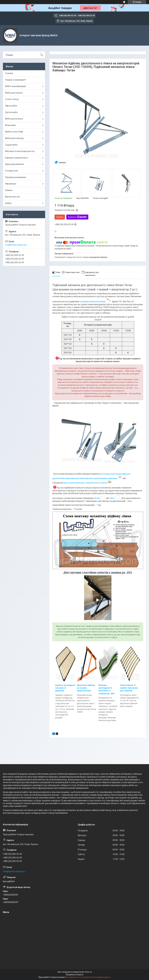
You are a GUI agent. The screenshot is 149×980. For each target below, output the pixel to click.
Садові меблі (11, 145)
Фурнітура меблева (14, 164)
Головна (9, 73)
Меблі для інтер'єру (14, 138)
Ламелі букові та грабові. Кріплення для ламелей (129, 688)
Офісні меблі (11, 106)
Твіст (112, 498)
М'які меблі (10, 125)
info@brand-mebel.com (16, 245)
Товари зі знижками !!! (15, 80)
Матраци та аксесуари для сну (20, 151)
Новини (9, 190)
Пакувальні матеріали (16, 177)
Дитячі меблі (11, 112)
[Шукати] (42, 55)
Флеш (97, 498)
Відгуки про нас (13, 197)
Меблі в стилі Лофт (14, 132)
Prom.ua (88, 972)
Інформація (11, 184)
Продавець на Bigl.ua (75, 975)
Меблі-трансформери (15, 86)
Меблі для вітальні (14, 119)
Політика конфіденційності (100, 977)
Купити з (77, 217)
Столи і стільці (12, 99)
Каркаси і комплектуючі (16, 158)
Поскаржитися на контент (77, 977)
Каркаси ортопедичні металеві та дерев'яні (65, 688)
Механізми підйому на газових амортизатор (86, 688)
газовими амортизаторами (96, 302)
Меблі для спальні (14, 93)
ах (90, 691)
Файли (8, 203)
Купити (60, 217)
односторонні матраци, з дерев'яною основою (87, 483)
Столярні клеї (12, 171)
